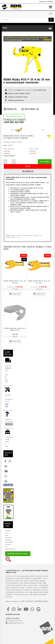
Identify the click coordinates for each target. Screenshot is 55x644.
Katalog (10, 109)
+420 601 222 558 (13, 122)
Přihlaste (11, 90)
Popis (28, 166)
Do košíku (45, 162)
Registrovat (43, 2)
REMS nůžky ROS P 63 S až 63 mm (39, 282)
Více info (7, 405)
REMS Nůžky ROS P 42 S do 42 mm (15, 282)
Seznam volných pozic (18, 554)
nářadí (44, 578)
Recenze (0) (30, 109)
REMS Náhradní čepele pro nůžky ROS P (15, 329)
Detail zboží (15, 294)
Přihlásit (50, 2)
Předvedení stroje (14, 116)
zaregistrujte (29, 90)
